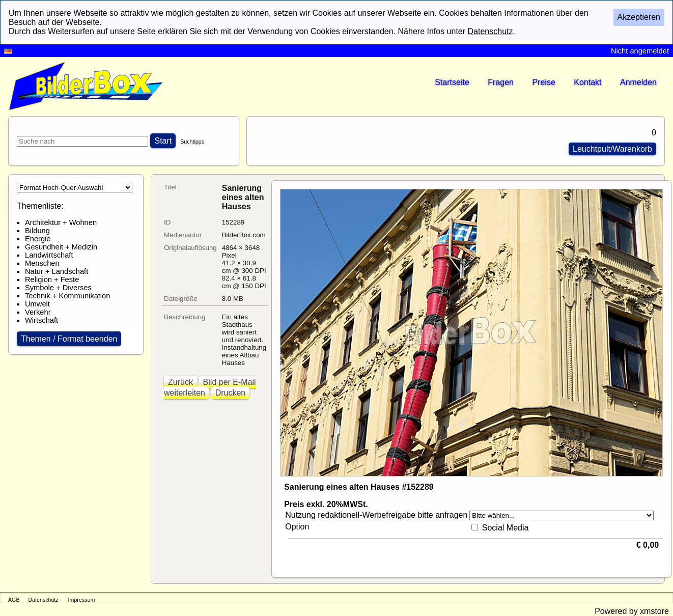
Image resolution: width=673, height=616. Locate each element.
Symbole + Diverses (58, 288)
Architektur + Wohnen (61, 222)
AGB (14, 600)
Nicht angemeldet (640, 51)
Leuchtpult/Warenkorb (612, 149)
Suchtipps (192, 142)
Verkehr (38, 312)
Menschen (42, 263)
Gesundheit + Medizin (61, 247)
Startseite (452, 82)
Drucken (231, 393)
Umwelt (37, 304)
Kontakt (587, 82)
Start (163, 141)
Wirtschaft (41, 320)
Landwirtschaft (49, 255)
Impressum (82, 600)
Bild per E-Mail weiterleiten (210, 387)
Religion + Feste (52, 279)
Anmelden (638, 82)
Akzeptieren (639, 17)
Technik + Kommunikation (67, 296)
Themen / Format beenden (69, 339)
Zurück (180, 382)
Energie (38, 239)
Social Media (506, 528)
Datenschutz (43, 600)
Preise (543, 82)
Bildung (37, 231)
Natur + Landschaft (57, 271)
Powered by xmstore (632, 611)
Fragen (501, 82)
